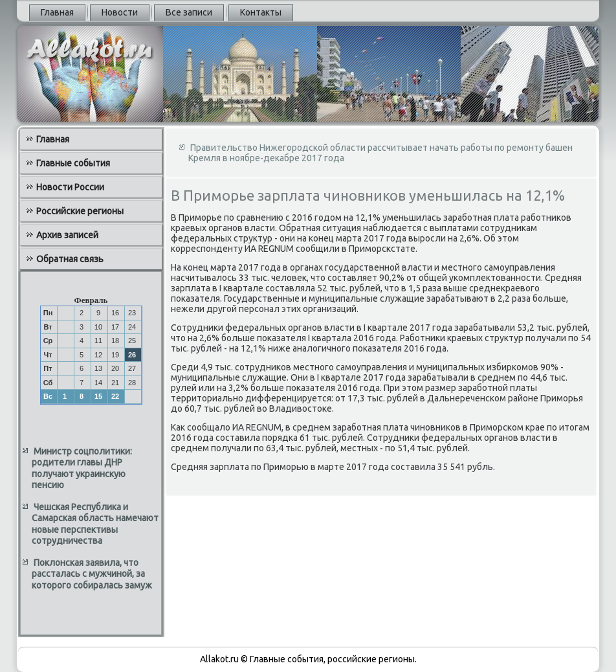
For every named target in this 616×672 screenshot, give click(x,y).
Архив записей (67, 235)
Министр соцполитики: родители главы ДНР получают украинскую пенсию (82, 468)
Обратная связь (70, 259)
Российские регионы (80, 211)
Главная (57, 12)
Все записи (189, 12)
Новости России (70, 187)
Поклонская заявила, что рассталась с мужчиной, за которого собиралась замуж (92, 574)
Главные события (73, 163)
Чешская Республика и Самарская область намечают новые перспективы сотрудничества (95, 524)
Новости (120, 12)
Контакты (261, 12)
